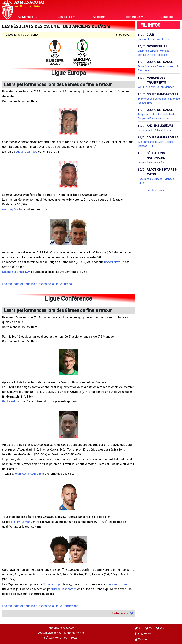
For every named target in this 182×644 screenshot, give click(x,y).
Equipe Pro (67, 17)
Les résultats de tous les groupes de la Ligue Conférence (40, 606)
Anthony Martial (13, 209)
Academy (101, 17)
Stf (139, 628)
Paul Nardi (9, 401)
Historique (135, 17)
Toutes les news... (154, 190)
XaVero (141, 639)
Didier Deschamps (64, 589)
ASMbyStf (143, 634)
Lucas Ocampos (26, 152)
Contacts (167, 17)
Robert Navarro (114, 262)
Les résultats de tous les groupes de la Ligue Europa (37, 284)
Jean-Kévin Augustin (28, 474)
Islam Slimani (22, 522)
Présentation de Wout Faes (153, 39)
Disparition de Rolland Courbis (155, 130)
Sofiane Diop (51, 584)
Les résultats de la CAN (151, 162)
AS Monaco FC (29, 17)
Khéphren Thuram (118, 584)
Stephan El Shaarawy (16, 272)
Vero (161, 628)
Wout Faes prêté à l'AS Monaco (156, 87)
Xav (150, 628)
